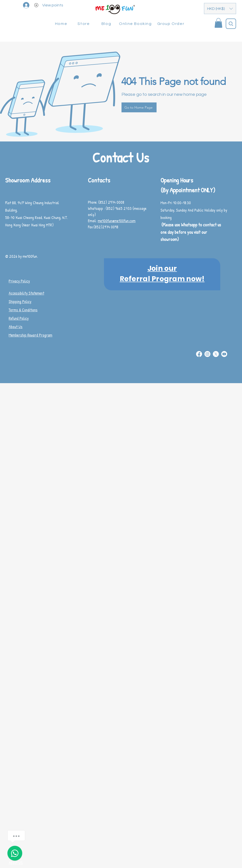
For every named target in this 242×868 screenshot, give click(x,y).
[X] (216, 354)
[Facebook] (199, 354)
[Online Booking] (136, 24)
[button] (220, 9)
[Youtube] (224, 354)
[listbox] (220, 9)
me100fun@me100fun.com (117, 221)
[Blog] (107, 24)
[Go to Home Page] (139, 107)
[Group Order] (171, 24)
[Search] (231, 24)
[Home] (62, 24)
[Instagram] (207, 354)
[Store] (84, 24)
